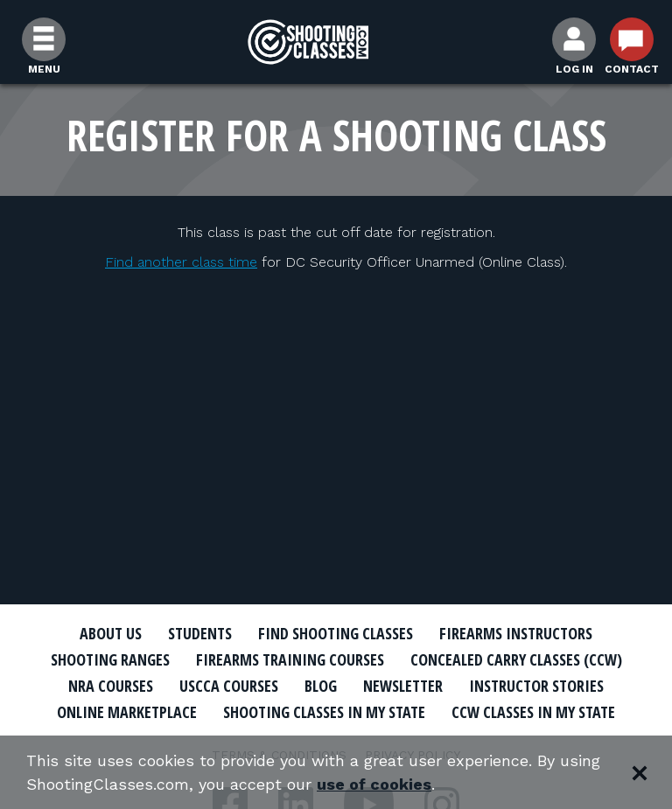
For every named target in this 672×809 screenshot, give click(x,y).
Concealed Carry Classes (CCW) (516, 659)
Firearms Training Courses (290, 659)
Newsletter (403, 686)
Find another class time (181, 262)
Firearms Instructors (516, 633)
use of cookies (374, 784)
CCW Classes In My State (533, 712)
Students (200, 633)
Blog (321, 686)
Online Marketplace (127, 712)
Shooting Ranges (110, 659)
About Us (111, 633)
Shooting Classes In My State (324, 712)
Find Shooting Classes (336, 633)
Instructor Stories (536, 686)
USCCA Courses (229, 686)
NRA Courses (111, 686)
